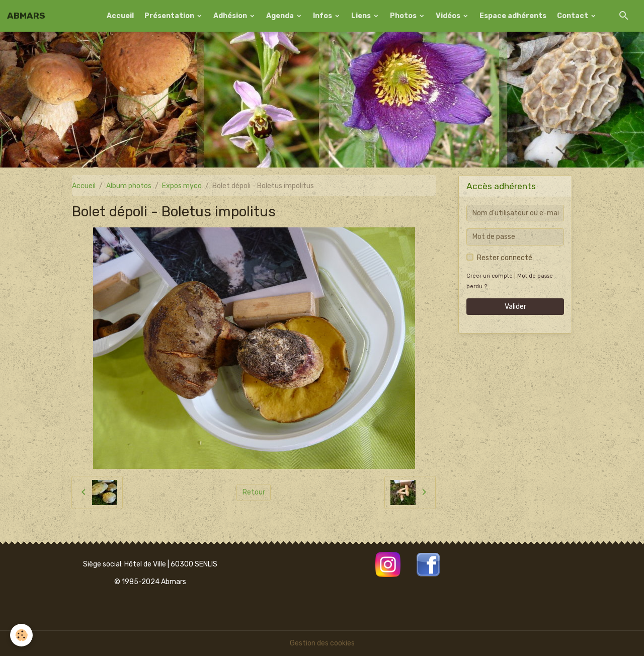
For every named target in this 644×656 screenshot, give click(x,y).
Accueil (120, 16)
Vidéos (449, 16)
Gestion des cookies (322, 643)
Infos (323, 16)
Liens (362, 16)
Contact (573, 16)
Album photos (129, 186)
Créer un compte (490, 276)
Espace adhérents (513, 16)
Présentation (170, 16)
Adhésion (231, 16)
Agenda (281, 16)
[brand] (26, 16)
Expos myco (182, 186)
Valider (515, 307)
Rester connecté (505, 258)
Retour (254, 492)
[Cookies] (21, 635)
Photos (404, 16)
